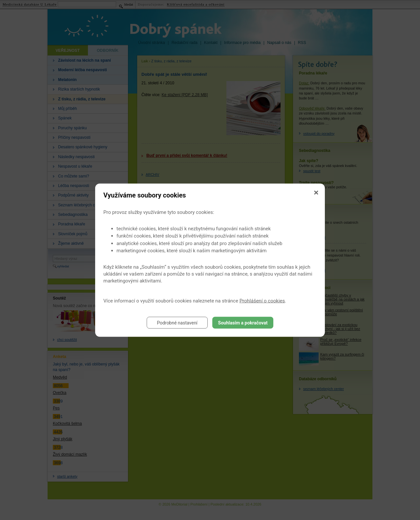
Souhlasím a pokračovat (243, 322)
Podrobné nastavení (177, 322)
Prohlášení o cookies (262, 301)
